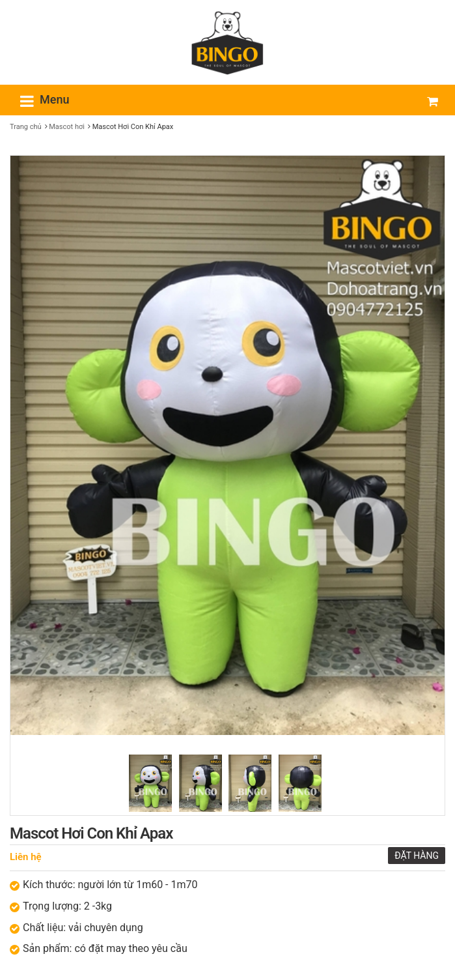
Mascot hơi (67, 127)
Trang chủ (26, 127)
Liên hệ (26, 857)
